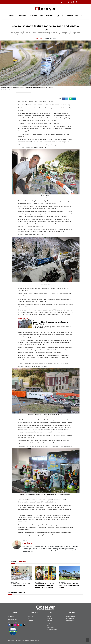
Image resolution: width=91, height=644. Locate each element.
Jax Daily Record (70, 618)
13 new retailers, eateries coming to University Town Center (69, 586)
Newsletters (51, 2)
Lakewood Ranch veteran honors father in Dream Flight (50, 323)
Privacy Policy (50, 628)
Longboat (13, 15)
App (28, 618)
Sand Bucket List (18, 2)
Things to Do (60, 16)
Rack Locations (50, 624)
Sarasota (34, 15)
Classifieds (49, 620)
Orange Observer (70, 620)
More (77, 15)
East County (23, 15)
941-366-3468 (15, 622)
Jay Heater (39, 38)
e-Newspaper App (61, 2)
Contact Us (49, 618)
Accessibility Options (52, 629)
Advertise (49, 622)
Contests (44, 2)
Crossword (37, 2)
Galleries (70, 15)
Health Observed (28, 2)
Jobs (48, 626)
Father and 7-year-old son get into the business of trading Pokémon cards (44, 586)
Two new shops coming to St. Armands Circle (21, 585)
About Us (49, 617)
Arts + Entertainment (47, 15)
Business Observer (70, 617)
